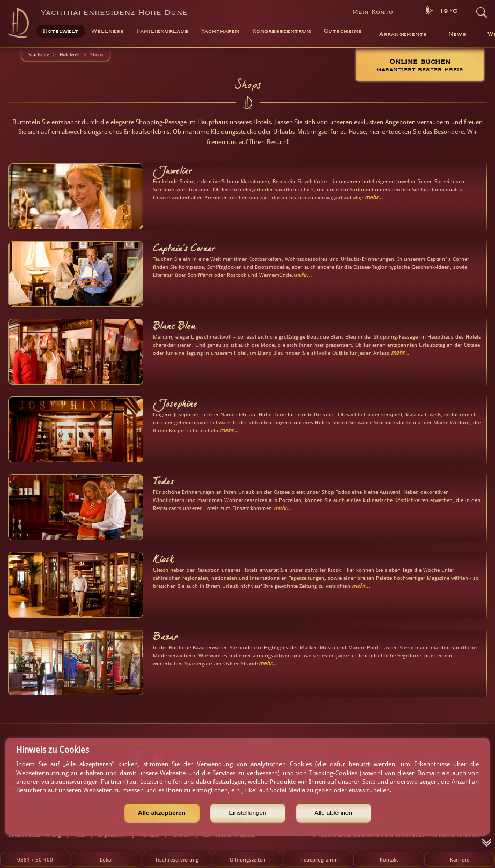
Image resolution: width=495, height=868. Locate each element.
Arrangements (403, 34)
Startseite (39, 54)
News (457, 34)
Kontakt (389, 859)
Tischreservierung (177, 859)
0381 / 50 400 (35, 859)
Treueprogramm (318, 859)
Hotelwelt (70, 54)
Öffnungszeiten (247, 859)
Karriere (460, 859)
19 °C (448, 11)
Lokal (106, 859)
